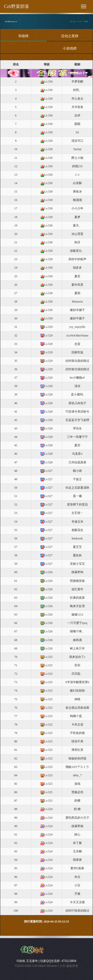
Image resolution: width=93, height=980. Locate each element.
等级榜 (86, 22)
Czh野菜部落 (16, 6)
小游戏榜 (70, 48)
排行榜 (80, 22)
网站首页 (73, 22)
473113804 (69, 961)
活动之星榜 (70, 36)
